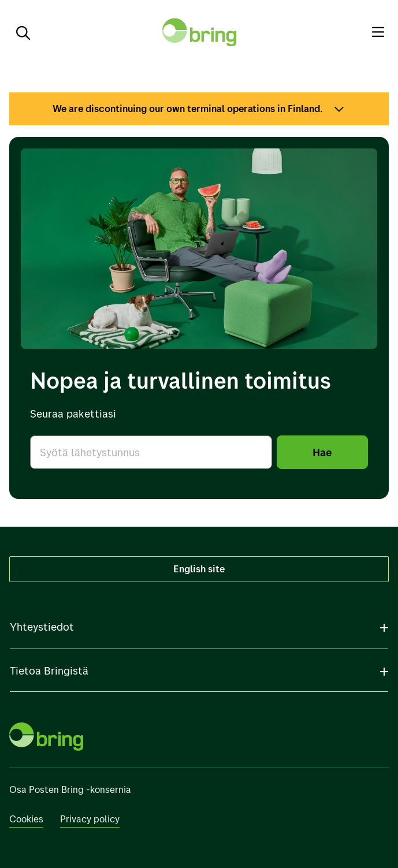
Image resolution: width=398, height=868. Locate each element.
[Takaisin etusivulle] (199, 32)
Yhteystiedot (42, 627)
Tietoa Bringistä (49, 670)
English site (199, 569)
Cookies (26, 819)
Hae (322, 452)
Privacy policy (90, 819)
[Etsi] (18, 32)
